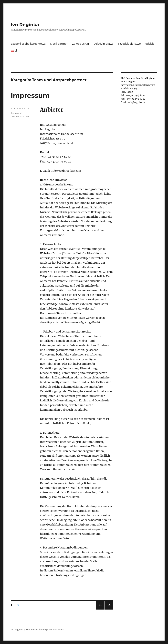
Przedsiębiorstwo (130, 44)
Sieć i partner (59, 44)
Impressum (30, 95)
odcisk (150, 44)
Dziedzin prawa (104, 44)
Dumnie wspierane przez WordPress (45, 630)
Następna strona (109, 609)
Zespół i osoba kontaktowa (28, 44)
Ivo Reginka (25, 25)
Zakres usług (81, 44)
